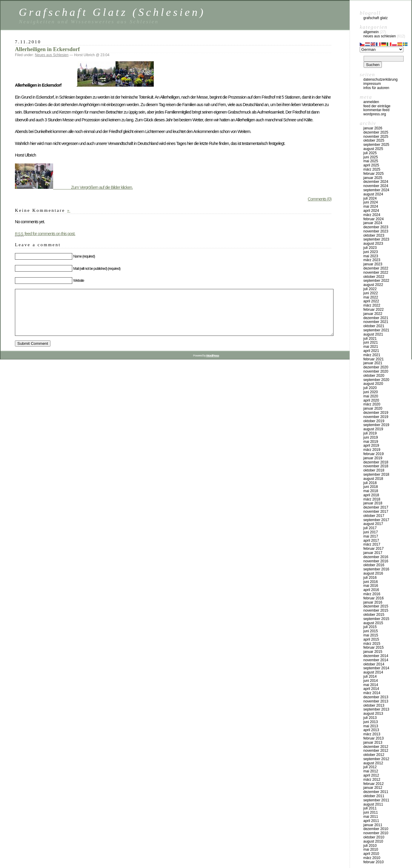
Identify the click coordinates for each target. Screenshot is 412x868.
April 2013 (371, 730)
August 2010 (373, 841)
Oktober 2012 (374, 755)
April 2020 (371, 400)
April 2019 (371, 446)
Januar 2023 (373, 264)
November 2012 (376, 751)
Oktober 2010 (374, 837)
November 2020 (376, 371)
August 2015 (373, 623)
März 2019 (372, 450)
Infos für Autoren (376, 88)
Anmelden (371, 102)
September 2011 (376, 800)
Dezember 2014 (376, 656)
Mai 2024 (371, 206)
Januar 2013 (373, 743)
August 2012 (373, 763)
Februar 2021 (373, 359)
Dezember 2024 (376, 182)
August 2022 (373, 285)
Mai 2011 (371, 817)
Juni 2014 (371, 681)
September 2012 (376, 759)
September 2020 (376, 380)
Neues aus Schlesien (52, 55)
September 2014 (376, 668)
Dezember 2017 (376, 507)
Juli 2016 (370, 578)
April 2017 (371, 541)
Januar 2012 (373, 788)
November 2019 (376, 417)
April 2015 (371, 639)
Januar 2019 (373, 458)
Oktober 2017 (374, 516)
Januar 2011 (373, 825)
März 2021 (372, 355)
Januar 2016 (373, 602)
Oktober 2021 (374, 326)
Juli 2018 (370, 483)
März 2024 (372, 215)
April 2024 (371, 211)
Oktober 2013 (374, 705)
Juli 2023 (370, 248)
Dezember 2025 (376, 132)
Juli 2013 (370, 718)
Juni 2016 (371, 582)
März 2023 (372, 260)
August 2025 (373, 149)
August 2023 (373, 244)
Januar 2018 (373, 503)
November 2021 (376, 322)
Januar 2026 (373, 128)
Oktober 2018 (374, 470)
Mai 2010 (371, 849)
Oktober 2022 (374, 277)
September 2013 (376, 709)
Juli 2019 (370, 433)
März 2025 (372, 169)
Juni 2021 (371, 342)
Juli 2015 (370, 627)
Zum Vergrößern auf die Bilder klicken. (74, 187)
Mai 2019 (371, 442)
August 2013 (373, 714)
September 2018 (376, 474)
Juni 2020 (371, 392)
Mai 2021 (371, 347)
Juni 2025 (371, 157)
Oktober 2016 (374, 565)
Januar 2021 (373, 363)
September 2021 (376, 330)
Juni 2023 (371, 252)
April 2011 (371, 821)
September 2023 (376, 239)
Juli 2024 (370, 198)
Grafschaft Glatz (375, 18)
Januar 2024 (373, 223)
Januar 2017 (373, 553)
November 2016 (376, 561)
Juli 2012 (370, 767)
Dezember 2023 (376, 227)
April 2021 (371, 351)
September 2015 (376, 619)
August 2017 (373, 524)
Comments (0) (320, 199)
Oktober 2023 (374, 235)
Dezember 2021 (376, 318)
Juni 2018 (371, 487)
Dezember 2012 (376, 747)
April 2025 (371, 165)
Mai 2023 (371, 256)
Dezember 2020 (376, 367)
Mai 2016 (371, 586)
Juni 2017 (371, 532)
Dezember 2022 (376, 268)
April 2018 (371, 495)
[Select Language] (382, 49)
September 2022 (376, 281)
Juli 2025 (370, 153)
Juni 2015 (371, 631)
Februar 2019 (373, 454)
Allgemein (371, 32)
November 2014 (376, 660)
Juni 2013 (371, 722)
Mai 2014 (371, 685)
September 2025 (376, 145)
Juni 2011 (371, 812)
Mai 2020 (371, 396)
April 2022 (371, 301)
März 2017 (372, 544)
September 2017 (376, 520)
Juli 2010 (370, 846)
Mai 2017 (371, 536)
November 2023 (376, 231)
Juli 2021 (370, 339)
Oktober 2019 (374, 421)
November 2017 (376, 512)
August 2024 (373, 194)
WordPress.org (375, 114)
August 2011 (373, 804)
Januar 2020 (373, 408)
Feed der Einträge (377, 106)
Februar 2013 (373, 738)
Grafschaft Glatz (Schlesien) (112, 12)
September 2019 (376, 425)
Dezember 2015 (376, 606)
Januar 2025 (373, 178)
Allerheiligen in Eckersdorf (47, 49)
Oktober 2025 (374, 140)
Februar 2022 (373, 310)
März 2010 (372, 858)
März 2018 (372, 499)
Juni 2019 (371, 437)
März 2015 (372, 644)
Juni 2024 (371, 202)
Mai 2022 (371, 297)
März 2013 (372, 734)
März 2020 (372, 404)
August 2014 (373, 672)
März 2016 (372, 594)
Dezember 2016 (376, 557)
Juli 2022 (370, 289)
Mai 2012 (371, 771)
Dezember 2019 (376, 413)
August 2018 (373, 479)
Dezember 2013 (376, 697)
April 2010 (371, 854)
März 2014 (372, 693)
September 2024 (376, 190)
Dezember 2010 (376, 829)
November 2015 (376, 610)
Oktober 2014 (374, 664)
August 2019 (373, 429)
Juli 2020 (370, 388)
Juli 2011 (370, 808)
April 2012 (371, 775)
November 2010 (376, 833)
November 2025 (376, 137)
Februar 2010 (373, 862)
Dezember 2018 (376, 462)
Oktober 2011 (374, 796)
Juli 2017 (370, 528)
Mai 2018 (371, 491)
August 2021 (373, 334)
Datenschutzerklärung (381, 79)
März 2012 (372, 780)
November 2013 (376, 701)
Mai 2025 (371, 161)
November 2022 (376, 273)
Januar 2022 (373, 314)
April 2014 (371, 689)
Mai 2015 (371, 635)
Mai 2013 (371, 726)
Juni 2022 (371, 293)
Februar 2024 (373, 219)
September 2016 (376, 569)
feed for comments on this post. (45, 234)
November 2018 (376, 466)
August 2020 (373, 384)
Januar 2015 (373, 652)
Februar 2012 (373, 784)
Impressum (372, 84)
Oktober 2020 (374, 376)
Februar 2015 (373, 647)
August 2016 (373, 573)
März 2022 (372, 305)
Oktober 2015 (374, 615)
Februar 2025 (373, 174)
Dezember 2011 (376, 792)
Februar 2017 (373, 549)
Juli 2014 (370, 676)
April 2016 (371, 590)
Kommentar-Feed (376, 110)
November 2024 (376, 186)
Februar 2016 (373, 598)
